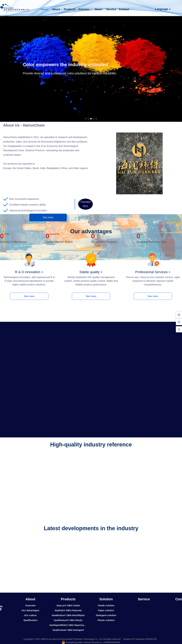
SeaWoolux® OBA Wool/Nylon (68, 615)
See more (48, 217)
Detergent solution (106, 615)
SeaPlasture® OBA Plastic (68, 620)
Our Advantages (30, 610)
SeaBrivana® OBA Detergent (68, 630)
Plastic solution (106, 620)
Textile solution (106, 605)
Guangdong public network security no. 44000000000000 (91, 642)
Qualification (30, 620)
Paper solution (106, 610)
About (57, 9)
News (98, 9)
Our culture (30, 615)
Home (45, 9)
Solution (85, 9)
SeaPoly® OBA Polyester (68, 610)
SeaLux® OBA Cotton (68, 605)
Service (111, 9)
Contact (124, 9)
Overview (30, 605)
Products (71, 9)
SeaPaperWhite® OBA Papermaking (68, 625)
